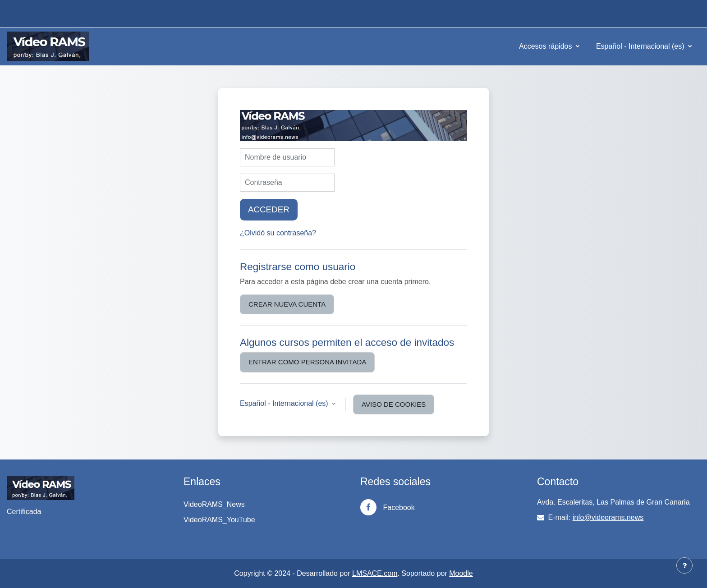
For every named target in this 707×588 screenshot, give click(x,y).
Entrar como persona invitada (307, 362)
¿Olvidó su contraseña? (278, 233)
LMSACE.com (375, 573)
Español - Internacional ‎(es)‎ (641, 46)
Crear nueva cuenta (287, 304)
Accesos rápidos (546, 46)
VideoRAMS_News (214, 504)
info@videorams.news (608, 517)
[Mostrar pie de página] (684, 565)
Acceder (269, 209)
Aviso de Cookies (394, 404)
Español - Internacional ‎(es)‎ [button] (285, 403)
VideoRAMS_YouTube (219, 520)
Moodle (461, 573)
